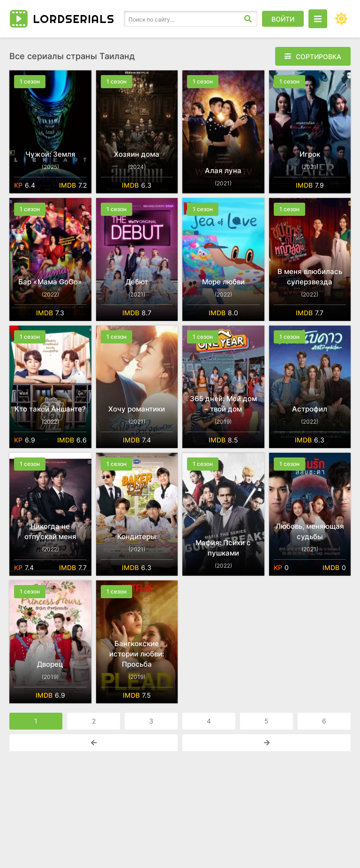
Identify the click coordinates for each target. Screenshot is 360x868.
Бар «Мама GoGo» (50, 282)
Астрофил (310, 409)
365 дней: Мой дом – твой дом (223, 404)
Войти (283, 19)
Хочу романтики (137, 409)
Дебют (137, 282)
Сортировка (319, 57)
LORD (74, 19)
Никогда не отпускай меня (50, 531)
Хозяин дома (137, 154)
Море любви (223, 282)
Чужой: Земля (50, 154)
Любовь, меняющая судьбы (310, 531)
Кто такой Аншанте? (50, 409)
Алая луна (223, 171)
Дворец (50, 664)
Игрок (310, 154)
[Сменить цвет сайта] (341, 19)
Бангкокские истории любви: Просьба (137, 654)
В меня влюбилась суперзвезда (310, 277)
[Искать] (248, 19)
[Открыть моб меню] (318, 19)
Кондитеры (137, 537)
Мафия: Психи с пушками (223, 548)
